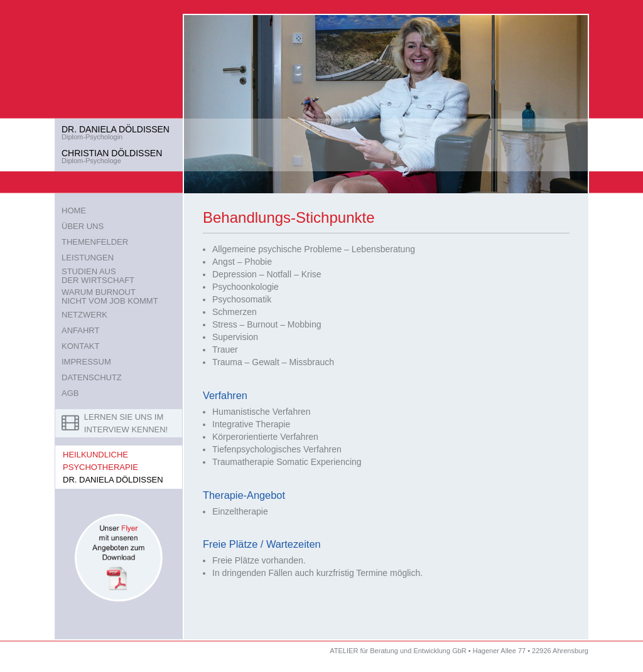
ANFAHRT (80, 330)
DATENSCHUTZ (92, 377)
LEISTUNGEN (88, 258)
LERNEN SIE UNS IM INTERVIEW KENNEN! (115, 423)
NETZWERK (84, 315)
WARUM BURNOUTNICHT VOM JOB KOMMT (110, 296)
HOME (74, 211)
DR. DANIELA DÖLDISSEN (116, 129)
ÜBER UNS (83, 226)
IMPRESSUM (86, 362)
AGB (70, 393)
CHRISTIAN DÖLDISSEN (112, 153)
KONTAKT (80, 346)
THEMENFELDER (95, 242)
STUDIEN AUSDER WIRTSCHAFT (98, 276)
